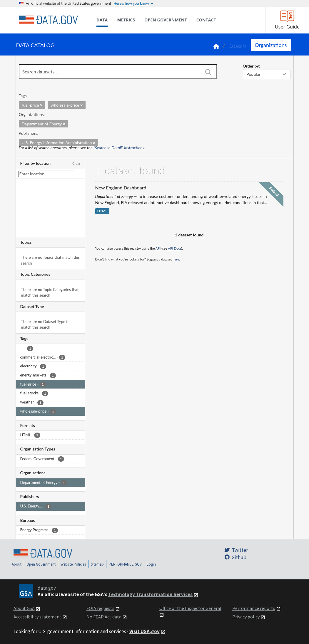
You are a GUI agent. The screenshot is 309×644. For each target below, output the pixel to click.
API (158, 248)
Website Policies (73, 564)
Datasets (237, 46)
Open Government (41, 564)
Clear (76, 163)
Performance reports (254, 608)
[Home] (48, 20)
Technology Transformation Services (150, 594)
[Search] (208, 72)
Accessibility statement (37, 617)
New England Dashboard (121, 188)
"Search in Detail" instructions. (119, 148)
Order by (251, 66)
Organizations (271, 45)
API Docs (174, 248)
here (176, 259)
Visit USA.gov (145, 631)
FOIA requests (100, 608)
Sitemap (97, 564)
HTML (102, 211)
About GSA (24, 608)
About (17, 564)
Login (151, 564)
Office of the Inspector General (190, 608)
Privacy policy (246, 617)
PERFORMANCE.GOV (125, 564)
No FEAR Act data (104, 617)
